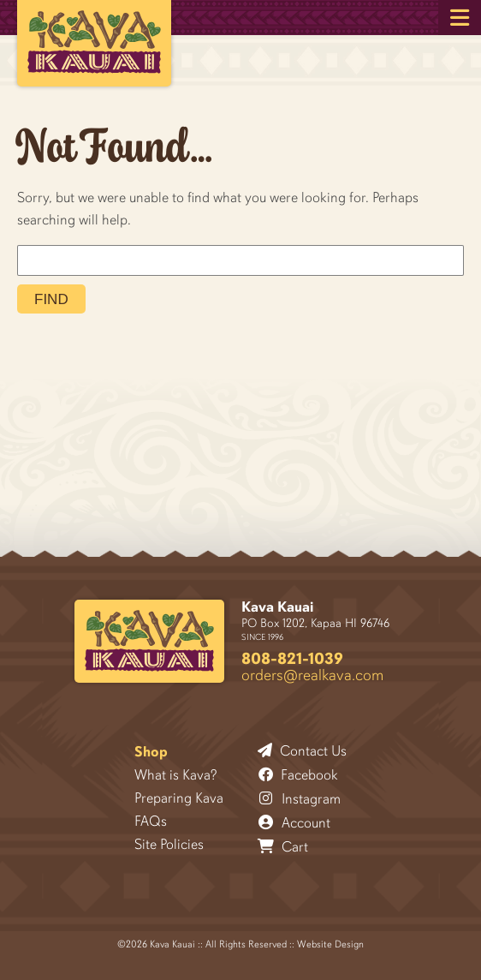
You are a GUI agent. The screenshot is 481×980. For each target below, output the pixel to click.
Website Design (330, 944)
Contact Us (302, 750)
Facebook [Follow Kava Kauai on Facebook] (298, 774)
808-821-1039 (292, 658)
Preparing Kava (179, 798)
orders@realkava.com (312, 675)
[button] (460, 18)
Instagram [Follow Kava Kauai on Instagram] (300, 798)
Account (294, 822)
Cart (283, 846)
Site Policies (169, 844)
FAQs (151, 821)
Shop (151, 752)
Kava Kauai (277, 607)
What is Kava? (175, 775)
